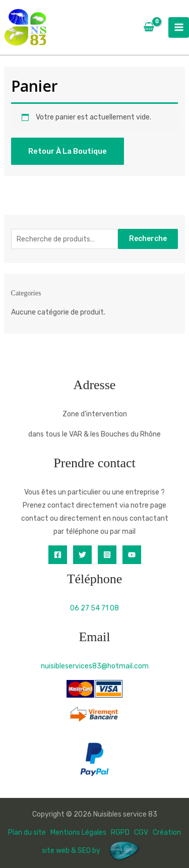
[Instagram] (107, 555)
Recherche (148, 239)
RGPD (120, 832)
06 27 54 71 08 (94, 608)
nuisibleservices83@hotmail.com (95, 666)
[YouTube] (132, 555)
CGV (141, 832)
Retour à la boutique (68, 151)
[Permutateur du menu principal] (179, 27)
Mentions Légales (78, 832)
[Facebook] (58, 555)
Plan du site (27, 832)
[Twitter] (82, 555)
